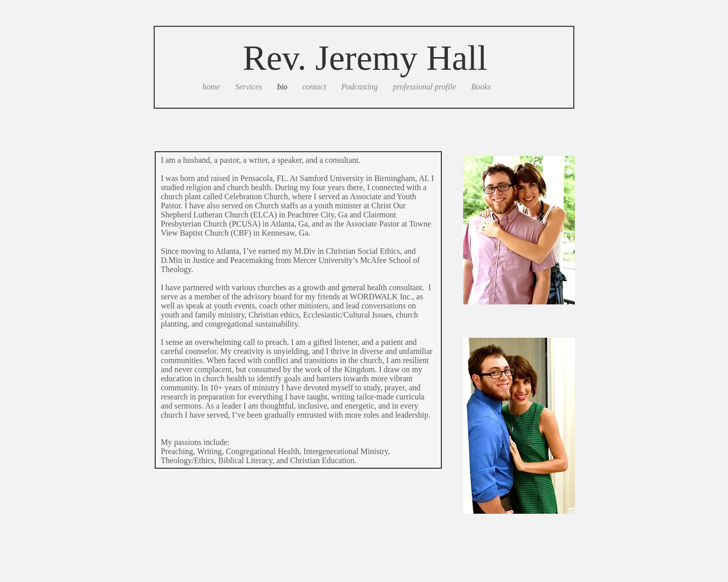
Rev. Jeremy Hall (365, 58)
